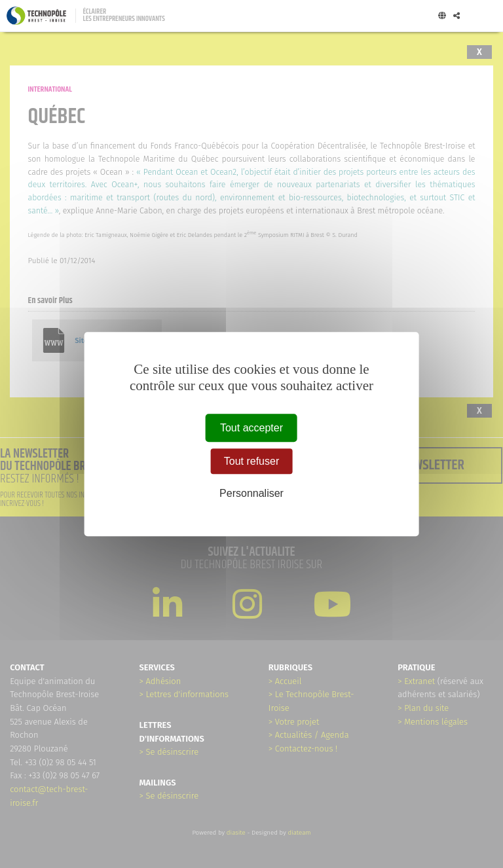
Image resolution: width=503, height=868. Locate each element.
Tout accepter (251, 428)
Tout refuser (251, 461)
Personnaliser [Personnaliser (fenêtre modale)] (251, 494)
